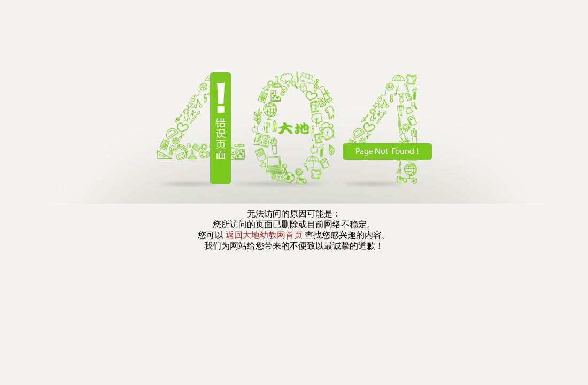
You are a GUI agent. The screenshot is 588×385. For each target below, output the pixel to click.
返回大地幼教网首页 (264, 235)
